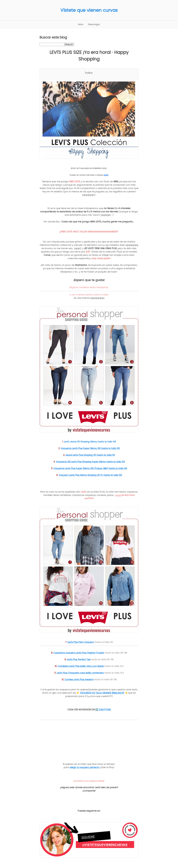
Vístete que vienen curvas (89, 10)
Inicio (81, 24)
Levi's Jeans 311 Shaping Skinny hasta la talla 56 (90, 442)
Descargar (94, 24)
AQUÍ (106, 175)
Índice (89, 73)
